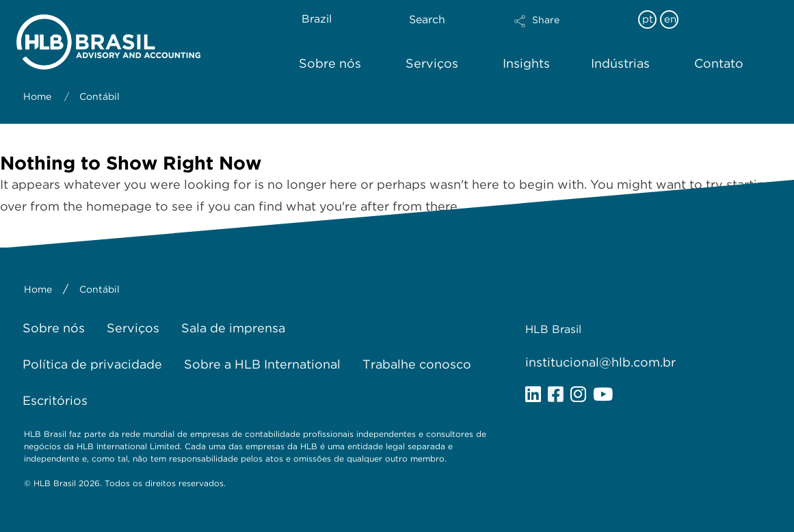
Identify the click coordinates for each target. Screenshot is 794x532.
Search (427, 19)
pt (648, 19)
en (670, 19)
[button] (569, 30)
